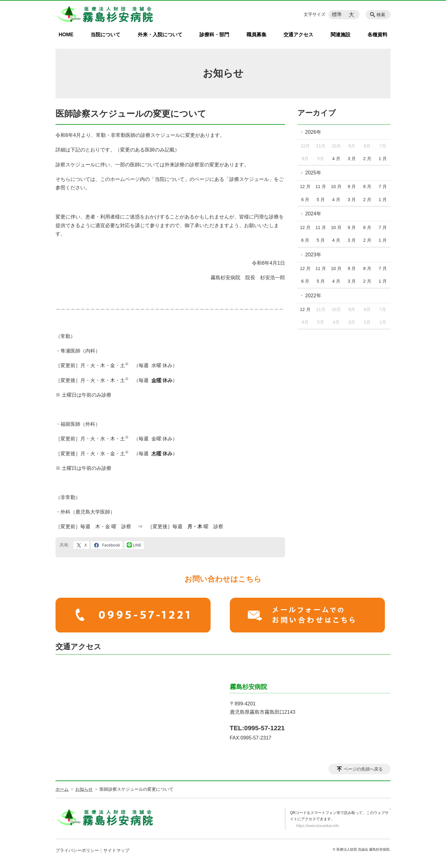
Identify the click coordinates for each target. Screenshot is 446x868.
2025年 (313, 173)
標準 (337, 14)
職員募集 (256, 35)
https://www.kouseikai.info (317, 826)
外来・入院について (160, 35)
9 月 (352, 187)
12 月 (305, 187)
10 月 (336, 187)
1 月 (383, 159)
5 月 (321, 200)
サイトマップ (116, 850)
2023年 (313, 255)
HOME (66, 35)
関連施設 (341, 35)
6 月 (305, 200)
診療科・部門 (214, 35)
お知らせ (84, 789)
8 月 (367, 187)
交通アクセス (298, 35)
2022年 (313, 296)
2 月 (367, 159)
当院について (105, 35)
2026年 (313, 132)
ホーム (62, 789)
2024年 (313, 214)
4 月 (336, 159)
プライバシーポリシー (77, 850)
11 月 (321, 187)
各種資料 (377, 35)
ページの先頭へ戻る (363, 769)
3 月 (352, 159)
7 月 (383, 187)
